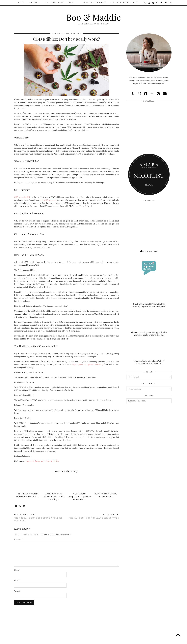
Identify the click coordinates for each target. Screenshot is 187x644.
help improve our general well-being (87, 364)
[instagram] (139, 94)
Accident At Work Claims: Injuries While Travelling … (53, 496)
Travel (73, 3)
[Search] (170, 3)
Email (17, 581)
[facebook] (146, 94)
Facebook (30, 461)
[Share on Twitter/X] (20, 506)
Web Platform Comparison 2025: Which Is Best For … (80, 496)
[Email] (166, 3)
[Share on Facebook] (16, 506)
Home (21, 3)
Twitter (56, 461)
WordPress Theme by (158, 641)
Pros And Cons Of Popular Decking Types (94, 516)
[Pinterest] (153, 3)
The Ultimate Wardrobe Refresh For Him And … (27, 495)
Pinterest (48, 461)
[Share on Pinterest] (24, 506)
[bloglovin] (152, 94)
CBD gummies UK (22, 197)
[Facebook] (158, 3)
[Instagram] (149, 3)
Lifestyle (35, 3)
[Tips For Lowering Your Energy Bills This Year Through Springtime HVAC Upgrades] (149, 324)
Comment (19, 540)
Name (17, 570)
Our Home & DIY (54, 3)
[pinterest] (158, 94)
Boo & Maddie (94, 17)
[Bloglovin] (162, 3)
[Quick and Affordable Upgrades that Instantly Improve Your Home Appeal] (149, 295)
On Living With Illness (124, 3)
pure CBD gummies (48, 200)
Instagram (39, 461)
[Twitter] (145, 3)
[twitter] (133, 94)
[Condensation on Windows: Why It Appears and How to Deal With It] (149, 352)
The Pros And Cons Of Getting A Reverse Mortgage (40, 518)
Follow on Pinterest (149, 251)
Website (17, 591)
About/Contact (48, 641)
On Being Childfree (94, 3)
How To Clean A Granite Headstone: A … (106, 495)
